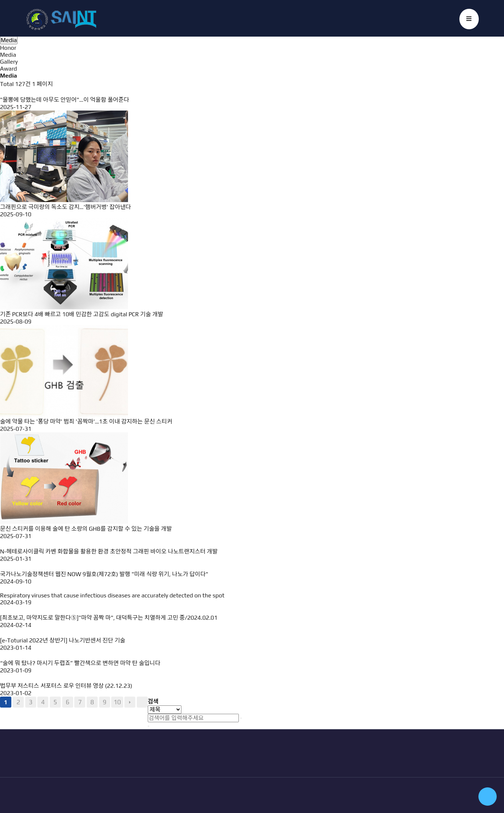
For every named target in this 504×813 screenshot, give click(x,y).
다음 (130, 702)
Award (8, 69)
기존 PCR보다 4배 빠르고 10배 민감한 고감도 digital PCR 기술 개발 (82, 314)
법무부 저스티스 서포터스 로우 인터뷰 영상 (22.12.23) (66, 686)
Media (8, 55)
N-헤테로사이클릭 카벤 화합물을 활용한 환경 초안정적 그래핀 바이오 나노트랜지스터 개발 (109, 551)
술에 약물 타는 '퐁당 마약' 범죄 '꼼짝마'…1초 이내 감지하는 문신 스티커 (86, 422)
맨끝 (142, 702)
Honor (8, 48)
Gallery (9, 62)
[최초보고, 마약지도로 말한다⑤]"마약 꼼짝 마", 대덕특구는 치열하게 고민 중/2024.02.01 (109, 618)
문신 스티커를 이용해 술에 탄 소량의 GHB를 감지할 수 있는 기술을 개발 (86, 529)
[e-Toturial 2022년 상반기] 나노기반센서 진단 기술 (63, 640)
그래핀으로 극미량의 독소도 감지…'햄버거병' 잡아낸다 (65, 207)
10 (117, 702)
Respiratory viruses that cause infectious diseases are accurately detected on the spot (112, 595)
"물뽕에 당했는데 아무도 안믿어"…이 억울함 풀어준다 (65, 100)
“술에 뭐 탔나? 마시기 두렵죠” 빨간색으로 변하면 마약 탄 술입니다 (80, 663)
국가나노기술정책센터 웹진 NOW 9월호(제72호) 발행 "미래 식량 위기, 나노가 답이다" (104, 574)
